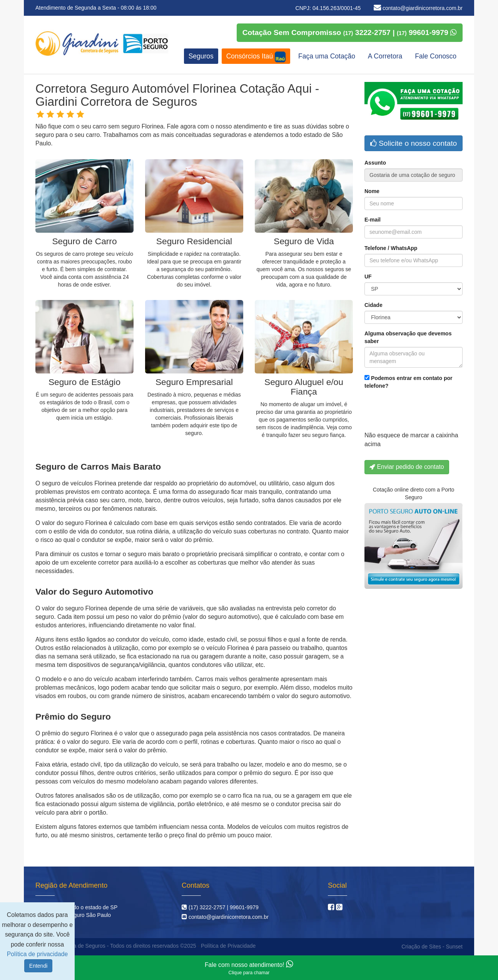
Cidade (373, 305)
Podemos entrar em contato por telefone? (408, 382)
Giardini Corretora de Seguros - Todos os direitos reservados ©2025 (115, 946)
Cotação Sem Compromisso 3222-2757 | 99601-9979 (350, 32)
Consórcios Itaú (256, 57)
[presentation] (423, 412)
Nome (372, 191)
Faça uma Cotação (327, 56)
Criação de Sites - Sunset (432, 947)
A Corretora (385, 56)
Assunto (375, 163)
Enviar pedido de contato (407, 467)
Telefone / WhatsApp (391, 248)
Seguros (201, 56)
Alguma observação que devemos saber (408, 337)
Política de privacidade (37, 954)
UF (368, 277)
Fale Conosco (436, 56)
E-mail (373, 220)
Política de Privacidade (228, 946)
